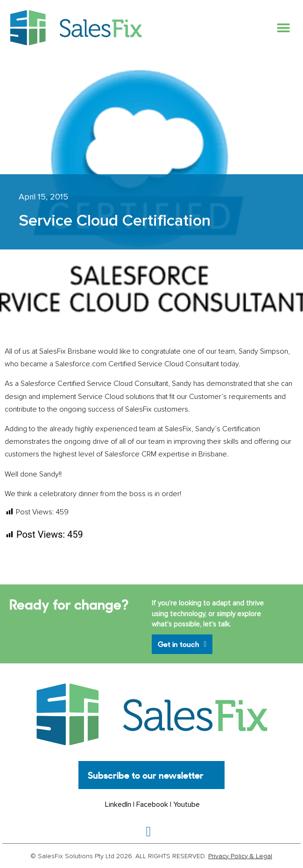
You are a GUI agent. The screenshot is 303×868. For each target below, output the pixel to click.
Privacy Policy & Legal (240, 856)
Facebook (152, 804)
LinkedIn (118, 804)
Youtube (187, 804)
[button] (283, 28)
